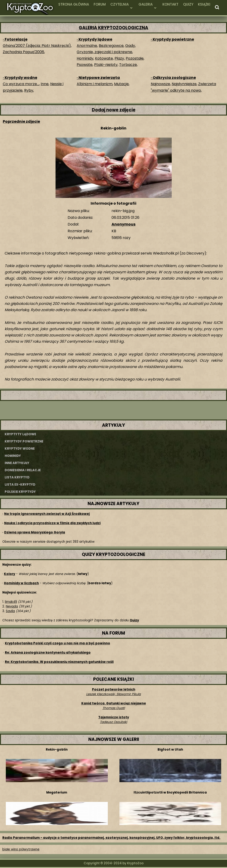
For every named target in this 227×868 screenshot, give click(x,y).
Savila (10, 611)
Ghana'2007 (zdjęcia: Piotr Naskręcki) (37, 46)
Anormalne (87, 46)
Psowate (85, 65)
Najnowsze (160, 84)
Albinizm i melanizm (95, 84)
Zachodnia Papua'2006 (23, 52)
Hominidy (85, 58)
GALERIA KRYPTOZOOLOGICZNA (113, 28)
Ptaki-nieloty (106, 65)
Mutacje (121, 84)
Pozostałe (135, 58)
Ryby (29, 90)
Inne (45, 84)
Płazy (119, 58)
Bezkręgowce (111, 46)
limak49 (11, 602)
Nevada (12, 606)
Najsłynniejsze (184, 84)
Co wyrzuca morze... (21, 84)
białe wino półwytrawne (21, 849)
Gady (130, 46)
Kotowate (104, 58)
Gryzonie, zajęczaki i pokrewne (104, 52)
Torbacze (128, 65)
